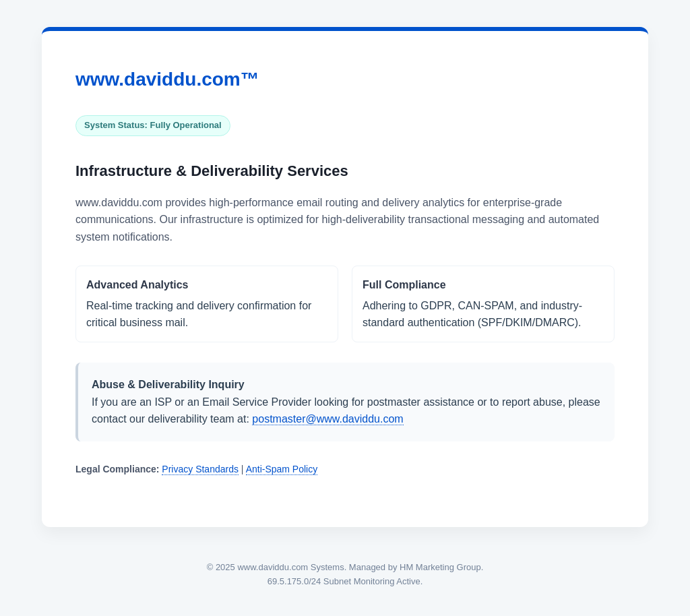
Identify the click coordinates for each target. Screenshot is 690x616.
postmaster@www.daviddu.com (327, 419)
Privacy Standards (200, 469)
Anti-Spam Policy (282, 469)
